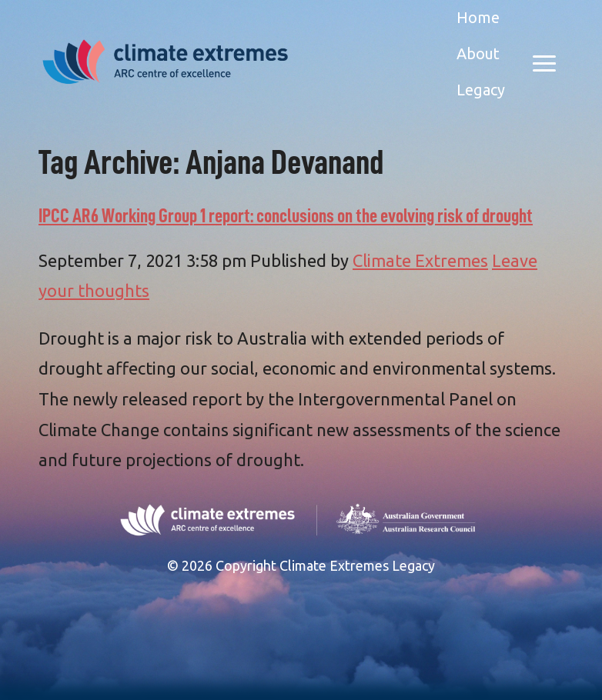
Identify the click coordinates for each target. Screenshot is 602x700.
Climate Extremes (420, 260)
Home (478, 17)
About (478, 53)
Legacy (481, 90)
